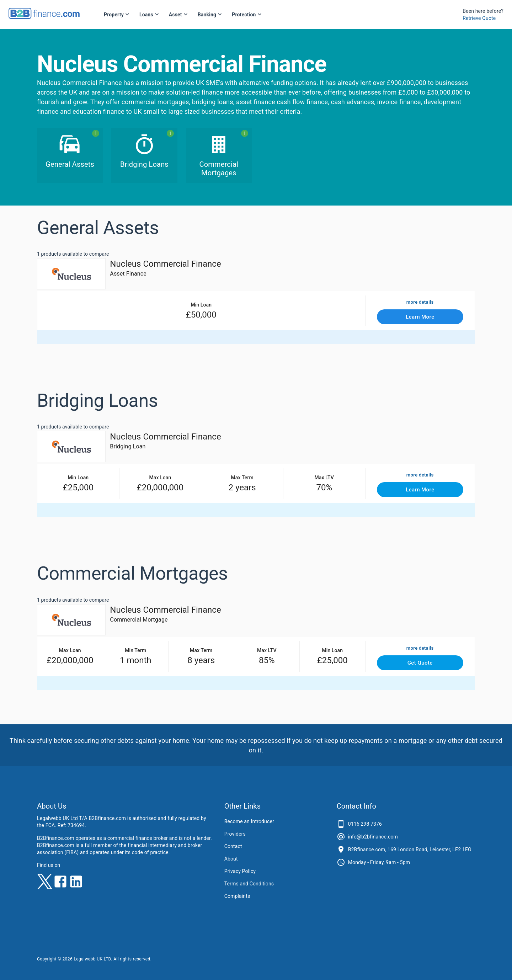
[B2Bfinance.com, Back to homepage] (44, 17)
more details (420, 302)
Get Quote (420, 663)
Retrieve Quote (479, 18)
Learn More (420, 317)
